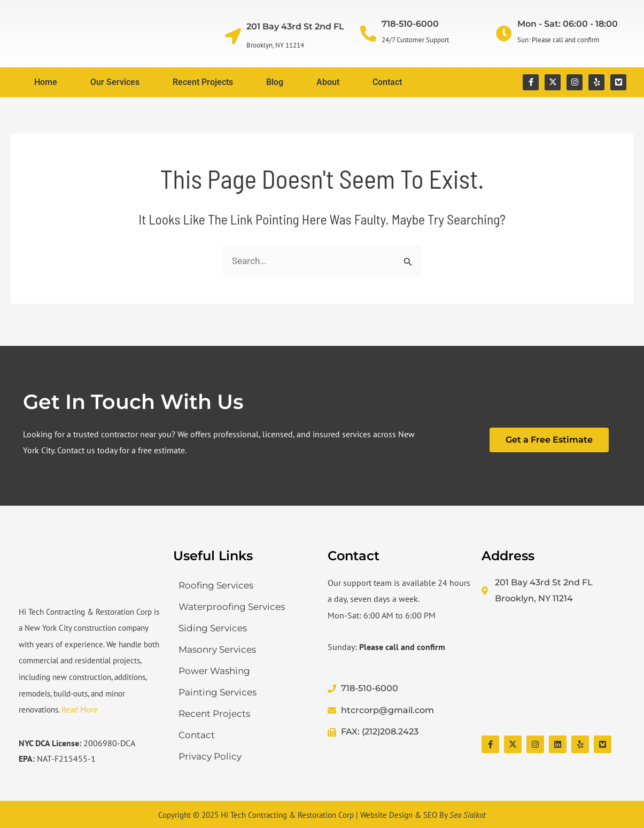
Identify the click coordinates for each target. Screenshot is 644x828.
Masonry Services (217, 649)
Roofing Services (216, 585)
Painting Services (218, 692)
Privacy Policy (210, 756)
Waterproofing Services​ (232, 607)
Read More (80, 710)
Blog (275, 82)
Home (46, 82)
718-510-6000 (410, 24)
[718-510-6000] (368, 34)
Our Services (115, 82)
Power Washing (214, 671)
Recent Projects (203, 82)
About (328, 82)
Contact (387, 82)
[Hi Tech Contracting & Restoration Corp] (553, 671)
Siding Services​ (213, 628)
